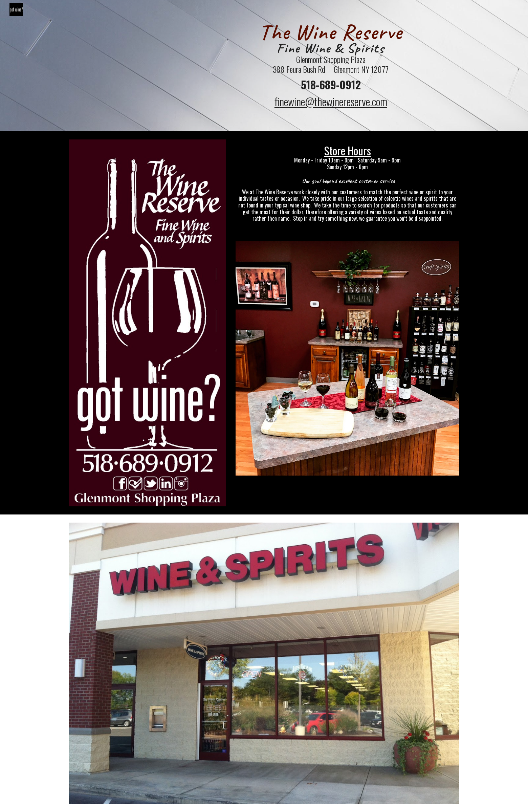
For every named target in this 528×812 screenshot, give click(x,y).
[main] (331, 66)
